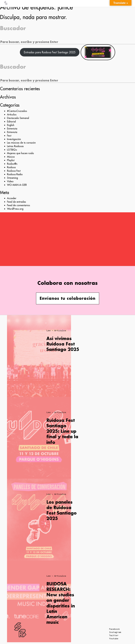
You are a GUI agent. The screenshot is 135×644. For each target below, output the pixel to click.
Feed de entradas (17, 202)
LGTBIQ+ (12, 150)
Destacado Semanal (18, 118)
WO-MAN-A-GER (17, 185)
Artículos (12, 115)
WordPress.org (15, 209)
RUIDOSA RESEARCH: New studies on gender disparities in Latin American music (61, 603)
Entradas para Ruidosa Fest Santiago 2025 (50, 52)
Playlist (11, 160)
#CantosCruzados (17, 111)
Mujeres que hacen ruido (20, 153)
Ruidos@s (12, 164)
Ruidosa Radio (15, 174)
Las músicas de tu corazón (21, 143)
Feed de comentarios (19, 205)
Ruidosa (11, 167)
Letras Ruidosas (15, 146)
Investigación (14, 139)
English (11, 125)
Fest (9, 136)
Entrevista (12, 129)
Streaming (12, 178)
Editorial (11, 122)
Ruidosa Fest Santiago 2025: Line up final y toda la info (62, 431)
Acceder (12, 198)
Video (10, 181)
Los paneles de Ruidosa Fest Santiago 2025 (62, 510)
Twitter (114, 635)
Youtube (114, 639)
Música (11, 157)
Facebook (114, 629)
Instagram (115, 632)
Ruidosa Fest (14, 171)
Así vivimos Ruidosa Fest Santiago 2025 (63, 344)
